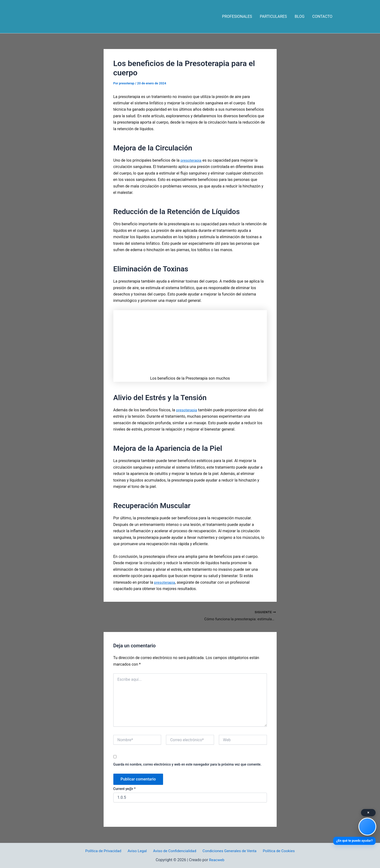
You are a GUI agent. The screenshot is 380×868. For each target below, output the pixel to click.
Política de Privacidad (105, 851)
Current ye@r (125, 789)
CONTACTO (322, 16)
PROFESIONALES (237, 16)
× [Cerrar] (368, 813)
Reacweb (217, 860)
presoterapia (191, 160)
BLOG (300, 16)
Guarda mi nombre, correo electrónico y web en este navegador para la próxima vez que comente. (187, 765)
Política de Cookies (277, 851)
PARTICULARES (273, 16)
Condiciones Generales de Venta (228, 851)
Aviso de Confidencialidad (174, 851)
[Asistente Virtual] (367, 827)
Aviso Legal (138, 851)
